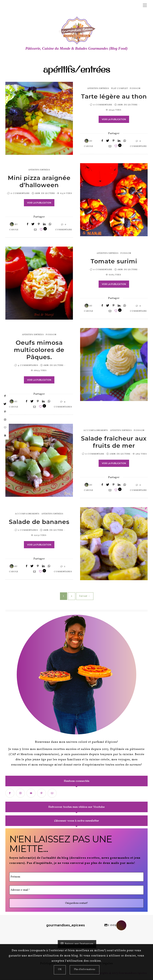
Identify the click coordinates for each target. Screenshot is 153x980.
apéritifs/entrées (98, 89)
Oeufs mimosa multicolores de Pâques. (39, 350)
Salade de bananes (39, 522)
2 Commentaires (28, 531)
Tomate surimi (114, 262)
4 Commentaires (28, 366)
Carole (89, 146)
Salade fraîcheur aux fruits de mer (114, 442)
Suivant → (85, 597)
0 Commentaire (103, 105)
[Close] (60, 970)
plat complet (120, 89)
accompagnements (96, 431)
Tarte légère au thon (114, 97)
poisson (135, 89)
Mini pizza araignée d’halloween (39, 182)
